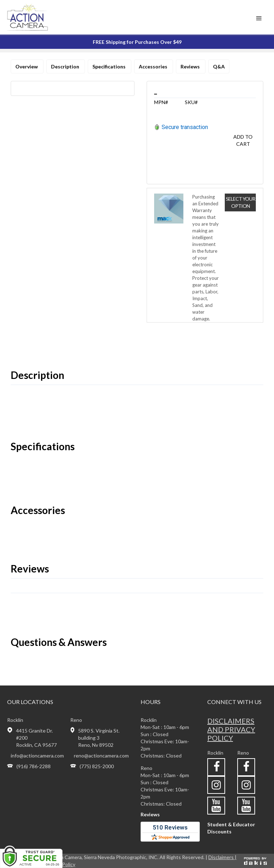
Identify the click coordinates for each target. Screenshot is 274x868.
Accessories (154, 66)
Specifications (110, 66)
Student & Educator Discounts (231, 828)
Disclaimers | (222, 857)
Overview (27, 66)
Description (66, 66)
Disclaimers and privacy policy (231, 729)
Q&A (219, 66)
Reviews (191, 66)
